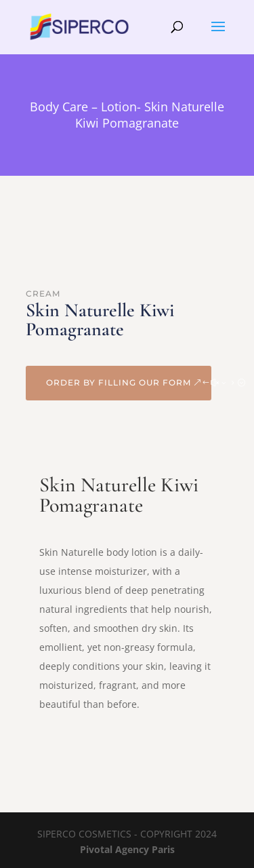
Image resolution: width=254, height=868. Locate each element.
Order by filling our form (119, 382)
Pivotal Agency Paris (127, 849)
